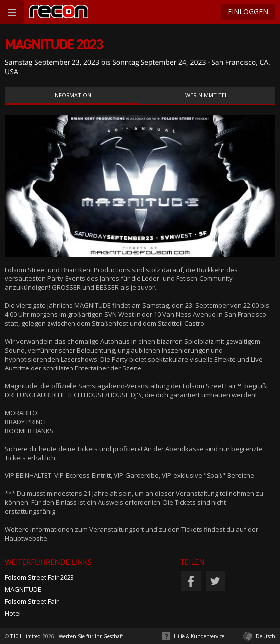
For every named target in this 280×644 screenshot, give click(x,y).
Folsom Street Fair (32, 601)
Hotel (13, 613)
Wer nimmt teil (207, 95)
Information (72, 95)
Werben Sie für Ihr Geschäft (91, 636)
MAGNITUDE (23, 589)
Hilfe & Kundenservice (199, 636)
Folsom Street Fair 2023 (39, 577)
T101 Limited (26, 636)
